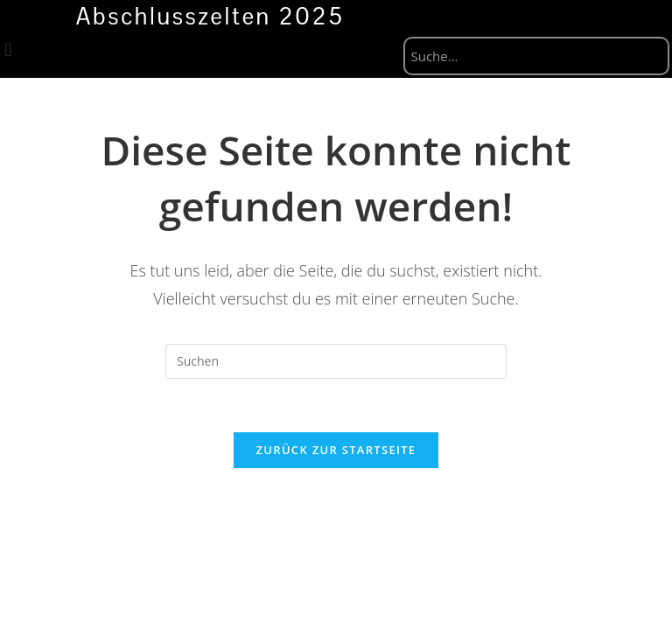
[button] (8, 50)
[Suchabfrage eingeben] (336, 361)
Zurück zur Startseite (336, 450)
